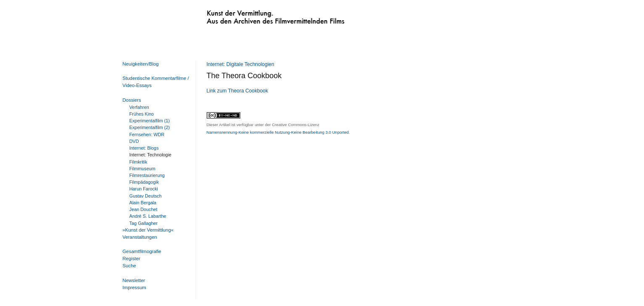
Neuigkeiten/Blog (141, 64)
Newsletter (134, 280)
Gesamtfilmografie (142, 251)
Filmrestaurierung (147, 175)
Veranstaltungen (140, 237)
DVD (134, 141)
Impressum (134, 288)
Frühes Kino (142, 114)
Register (131, 259)
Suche (129, 266)
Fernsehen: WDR (147, 135)
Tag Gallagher (143, 223)
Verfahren (139, 107)
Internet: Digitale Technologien (241, 64)
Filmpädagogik (144, 182)
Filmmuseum (142, 169)
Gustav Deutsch (146, 196)
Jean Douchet (143, 209)
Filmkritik (138, 162)
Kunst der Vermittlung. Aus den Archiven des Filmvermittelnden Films (258, 15)
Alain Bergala (143, 203)
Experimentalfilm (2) (150, 127)
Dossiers (132, 100)
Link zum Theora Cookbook (238, 91)
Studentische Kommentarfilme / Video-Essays (154, 82)
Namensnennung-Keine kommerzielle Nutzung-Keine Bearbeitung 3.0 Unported (278, 132)
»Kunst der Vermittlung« (148, 230)
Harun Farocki (144, 189)
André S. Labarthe (148, 216)
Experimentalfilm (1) (150, 121)
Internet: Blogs (144, 148)
